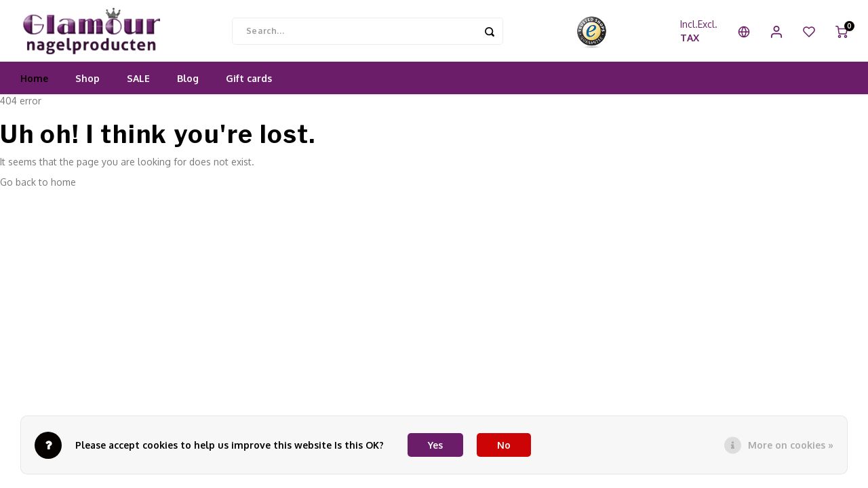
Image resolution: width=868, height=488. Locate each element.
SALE (138, 91)
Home (34, 91)
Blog (188, 91)
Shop (87, 91)
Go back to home (38, 195)
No (504, 445)
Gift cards (249, 91)
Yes (435, 445)
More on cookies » (791, 445)
